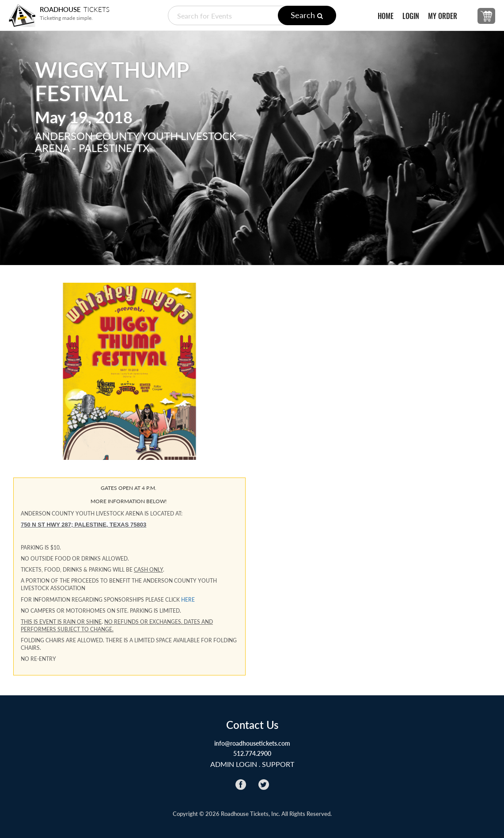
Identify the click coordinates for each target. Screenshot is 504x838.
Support (278, 764)
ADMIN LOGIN (234, 764)
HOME (386, 16)
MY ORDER (443, 16)
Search (307, 15)
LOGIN (411, 16)
